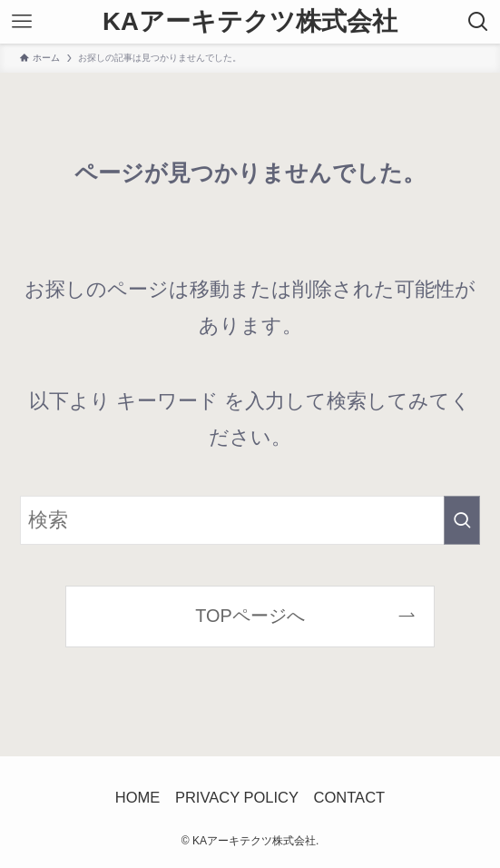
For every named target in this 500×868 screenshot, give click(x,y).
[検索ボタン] (478, 22)
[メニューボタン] (22, 22)
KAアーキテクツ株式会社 (250, 22)
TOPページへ (250, 616)
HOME (138, 798)
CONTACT (350, 798)
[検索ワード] (250, 520)
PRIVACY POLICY (237, 798)
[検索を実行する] (462, 520)
